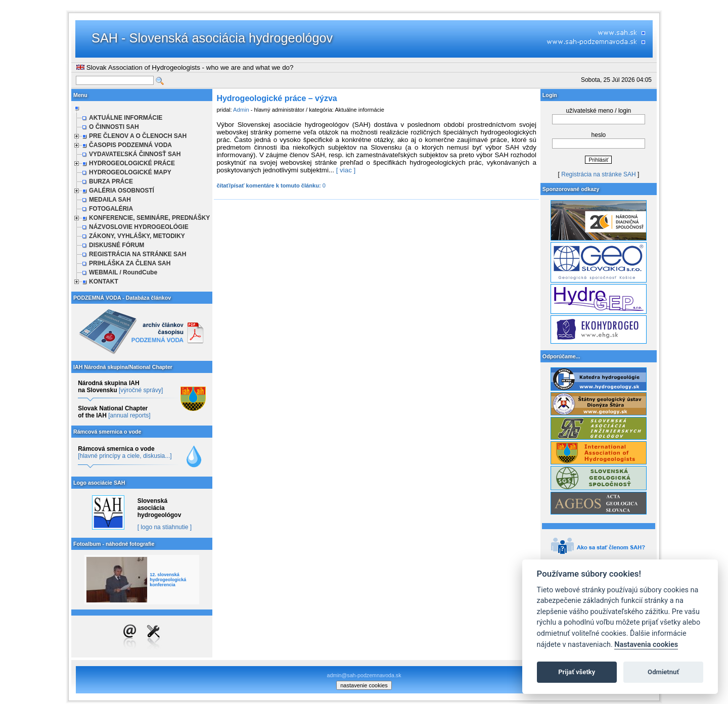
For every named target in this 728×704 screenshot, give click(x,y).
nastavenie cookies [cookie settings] (364, 685)
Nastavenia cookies (646, 645)
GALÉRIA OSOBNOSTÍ (122, 191)
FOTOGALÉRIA (111, 209)
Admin (241, 110)
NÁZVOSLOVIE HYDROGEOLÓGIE (139, 227)
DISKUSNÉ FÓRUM (117, 245)
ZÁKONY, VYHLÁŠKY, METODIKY (137, 236)
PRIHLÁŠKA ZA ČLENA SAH (130, 263)
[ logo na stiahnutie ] (165, 527)
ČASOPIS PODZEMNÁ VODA (130, 145)
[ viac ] (346, 170)
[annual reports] (129, 415)
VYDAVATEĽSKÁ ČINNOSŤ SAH (135, 154)
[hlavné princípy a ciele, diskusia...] (125, 456)
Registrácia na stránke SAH (598, 174)
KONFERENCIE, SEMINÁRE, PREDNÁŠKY (149, 218)
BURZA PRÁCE (111, 181)
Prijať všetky (577, 672)
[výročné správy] (141, 390)
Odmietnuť (663, 672)
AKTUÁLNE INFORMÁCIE (126, 118)
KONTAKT (104, 281)
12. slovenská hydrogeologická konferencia (168, 580)
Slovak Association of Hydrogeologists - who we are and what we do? (185, 67)
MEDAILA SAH (110, 200)
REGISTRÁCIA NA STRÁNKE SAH (138, 254)
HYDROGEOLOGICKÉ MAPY (130, 172)
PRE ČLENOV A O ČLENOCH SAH (138, 136)
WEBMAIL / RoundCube (123, 272)
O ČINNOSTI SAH (114, 127)
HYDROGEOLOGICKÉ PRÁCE (132, 163)
